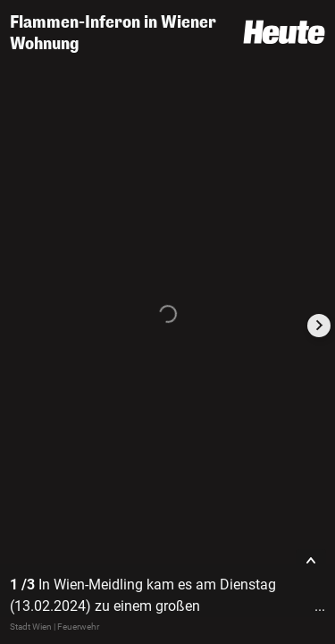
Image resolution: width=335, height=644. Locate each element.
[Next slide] (319, 326)
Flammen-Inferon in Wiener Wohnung (113, 33)
